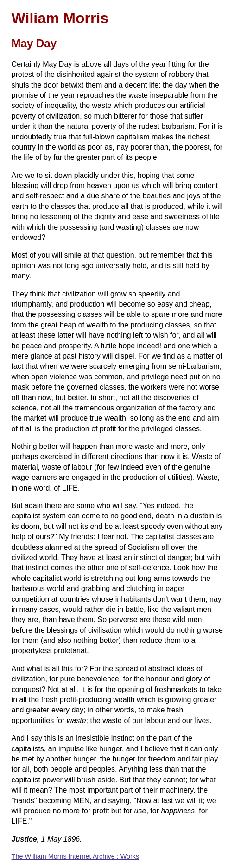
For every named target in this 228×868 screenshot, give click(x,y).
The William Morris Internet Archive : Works (76, 856)
